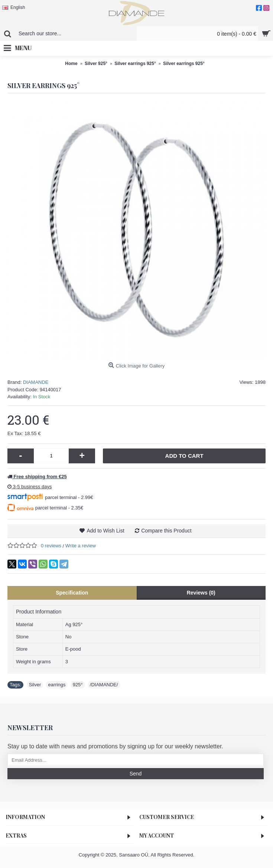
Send (136, 774)
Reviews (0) (201, 593)
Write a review (81, 546)
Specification (72, 593)
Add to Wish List (105, 531)
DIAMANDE (36, 382)
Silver (35, 685)
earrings (57, 685)
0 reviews (51, 546)
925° (78, 685)
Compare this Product (166, 531)
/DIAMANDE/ (104, 685)
